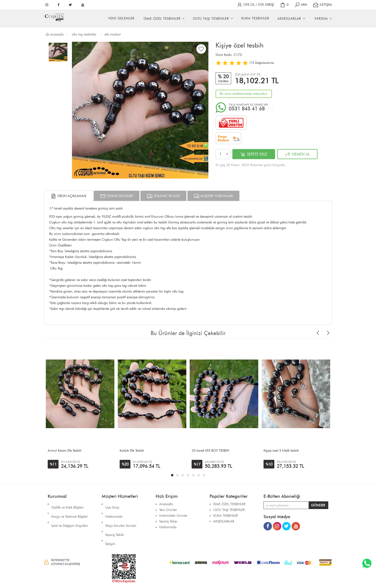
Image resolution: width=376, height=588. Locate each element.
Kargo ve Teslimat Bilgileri (70, 510)
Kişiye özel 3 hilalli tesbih (281, 451)
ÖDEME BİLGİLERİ (117, 196)
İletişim (110, 527)
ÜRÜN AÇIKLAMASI (68, 196)
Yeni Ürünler (168, 510)
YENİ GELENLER (121, 18)
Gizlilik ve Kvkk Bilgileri (68, 504)
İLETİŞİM (322, 5)
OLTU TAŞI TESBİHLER (211, 19)
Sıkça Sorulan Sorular (121, 516)
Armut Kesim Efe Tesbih (65, 451)
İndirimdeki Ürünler (173, 516)
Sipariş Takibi (115, 521)
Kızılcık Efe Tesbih (132, 451)
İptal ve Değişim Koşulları (70, 516)
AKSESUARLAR (289, 19)
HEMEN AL (297, 154)
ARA (301, 5)
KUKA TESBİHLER (255, 18)
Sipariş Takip (168, 521)
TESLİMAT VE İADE (163, 196)
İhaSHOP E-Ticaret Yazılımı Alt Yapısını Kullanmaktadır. (217, 576)
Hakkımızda (114, 510)
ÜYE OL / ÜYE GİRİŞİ (255, 5)
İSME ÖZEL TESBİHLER (162, 19)
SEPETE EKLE (254, 154)
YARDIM (321, 19)
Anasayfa (54, 34)
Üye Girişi (112, 504)
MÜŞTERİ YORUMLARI (213, 196)
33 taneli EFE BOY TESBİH (210, 451)
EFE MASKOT (113, 34)
